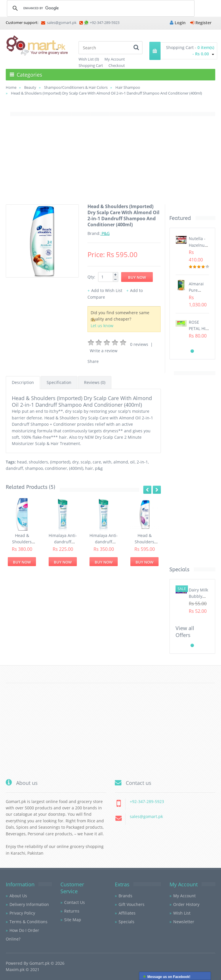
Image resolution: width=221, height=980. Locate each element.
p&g (99, 468)
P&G (105, 233)
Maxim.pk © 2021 (23, 969)
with (107, 462)
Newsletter (184, 922)
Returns (72, 911)
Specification (59, 382)
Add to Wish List (107, 290)
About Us (18, 896)
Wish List (182, 913)
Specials (126, 922)
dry (75, 462)
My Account (115, 59)
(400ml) (76, 468)
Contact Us (75, 902)
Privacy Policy (22, 913)
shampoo (34, 468)
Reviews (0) (95, 382)
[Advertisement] (110, 164)
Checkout (117, 65)
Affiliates (127, 913)
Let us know (102, 326)
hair (89, 468)
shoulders (38, 462)
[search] (100, 8)
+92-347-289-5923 (105, 22)
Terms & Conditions (28, 922)
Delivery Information (29, 904)
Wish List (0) (89, 59)
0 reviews (139, 344)
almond (121, 462)
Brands (125, 896)
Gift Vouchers (132, 904)
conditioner (56, 468)
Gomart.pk (39, 963)
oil (132, 462)
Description (23, 382)
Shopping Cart (91, 65)
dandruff (14, 468)
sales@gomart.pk (59, 22)
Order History (186, 904)
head (22, 462)
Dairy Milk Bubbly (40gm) (198, 596)
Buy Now (22, 562)
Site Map (73, 920)
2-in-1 (142, 462)
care (97, 462)
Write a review (104, 351)
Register (201, 23)
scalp (86, 462)
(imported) (60, 462)
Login (178, 23)
